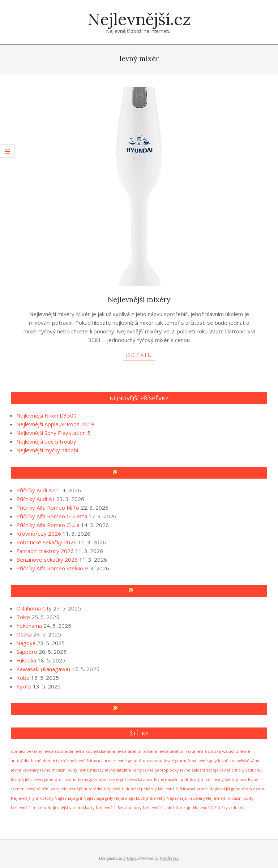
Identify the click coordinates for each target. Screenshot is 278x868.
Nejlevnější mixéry (139, 299)
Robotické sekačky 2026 (46, 542)
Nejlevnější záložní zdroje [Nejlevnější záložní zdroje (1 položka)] (167, 808)
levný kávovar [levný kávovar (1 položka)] (140, 780)
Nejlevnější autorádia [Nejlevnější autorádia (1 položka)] (82, 789)
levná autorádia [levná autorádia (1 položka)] (58, 751)
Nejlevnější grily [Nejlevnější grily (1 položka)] (98, 798)
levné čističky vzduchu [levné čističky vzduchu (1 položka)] (241, 770)
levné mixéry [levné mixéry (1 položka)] (91, 770)
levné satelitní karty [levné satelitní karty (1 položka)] (123, 770)
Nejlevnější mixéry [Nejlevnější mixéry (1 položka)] (28, 808)
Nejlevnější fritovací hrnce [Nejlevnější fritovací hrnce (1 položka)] (183, 789)
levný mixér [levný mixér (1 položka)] (201, 780)
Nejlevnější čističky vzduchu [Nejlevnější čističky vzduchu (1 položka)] (219, 808)
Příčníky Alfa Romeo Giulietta (52, 516)
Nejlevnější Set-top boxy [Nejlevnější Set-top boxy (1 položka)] (119, 808)
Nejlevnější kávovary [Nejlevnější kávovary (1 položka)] (186, 798)
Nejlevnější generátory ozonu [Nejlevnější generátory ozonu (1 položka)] (237, 789)
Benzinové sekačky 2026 (47, 560)
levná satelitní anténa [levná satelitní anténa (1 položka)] (137, 751)
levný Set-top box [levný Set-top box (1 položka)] (230, 780)
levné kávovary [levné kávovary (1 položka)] (25, 770)
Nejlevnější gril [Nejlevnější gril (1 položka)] (68, 798)
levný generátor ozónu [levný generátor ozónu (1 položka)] (55, 780)
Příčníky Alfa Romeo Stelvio (50, 568)
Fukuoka (26, 660)
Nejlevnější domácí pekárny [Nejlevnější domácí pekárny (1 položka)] (130, 789)
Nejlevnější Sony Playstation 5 (53, 433)
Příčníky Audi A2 (36, 490)
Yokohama (29, 626)
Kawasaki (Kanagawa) (43, 669)
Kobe (23, 678)
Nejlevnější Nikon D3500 (46, 415)
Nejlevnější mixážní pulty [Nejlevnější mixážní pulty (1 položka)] (230, 798)
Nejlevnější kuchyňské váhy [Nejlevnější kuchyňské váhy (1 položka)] (140, 798)
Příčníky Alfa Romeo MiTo (48, 508)
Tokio (23, 617)
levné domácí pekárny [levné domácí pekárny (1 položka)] (52, 761)
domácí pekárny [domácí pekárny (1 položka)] (26, 751)
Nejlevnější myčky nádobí (47, 450)
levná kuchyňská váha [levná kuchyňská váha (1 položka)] (95, 751)
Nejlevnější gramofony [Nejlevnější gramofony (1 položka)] (32, 798)
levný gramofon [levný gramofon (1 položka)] (93, 780)
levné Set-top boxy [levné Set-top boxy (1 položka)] (161, 770)
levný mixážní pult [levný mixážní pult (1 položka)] (171, 780)
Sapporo (27, 652)
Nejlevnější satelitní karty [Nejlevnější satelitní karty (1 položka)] (71, 808)
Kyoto (24, 686)
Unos (131, 858)
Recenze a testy (142, 473)
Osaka (24, 634)
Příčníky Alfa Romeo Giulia (48, 525)
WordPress (169, 858)
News (142, 591)
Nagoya (26, 643)
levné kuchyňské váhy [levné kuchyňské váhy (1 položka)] (238, 761)
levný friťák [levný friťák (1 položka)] (21, 780)
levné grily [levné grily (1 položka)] (207, 761)
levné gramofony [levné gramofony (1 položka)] (180, 761)
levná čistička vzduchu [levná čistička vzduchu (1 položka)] (217, 751)
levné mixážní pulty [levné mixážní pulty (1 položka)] (59, 770)
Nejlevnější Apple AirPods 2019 (55, 424)
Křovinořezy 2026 (39, 534)
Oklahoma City (34, 608)
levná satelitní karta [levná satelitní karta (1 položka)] (177, 751)
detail (139, 355)
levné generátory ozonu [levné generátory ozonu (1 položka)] (139, 761)
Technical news (142, 709)
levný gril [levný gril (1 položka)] (117, 780)
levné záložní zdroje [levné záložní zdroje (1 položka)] (199, 770)
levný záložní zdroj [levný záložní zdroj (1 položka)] (43, 789)
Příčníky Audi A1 (36, 499)
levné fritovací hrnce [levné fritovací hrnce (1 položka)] (95, 761)
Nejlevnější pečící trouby (46, 441)
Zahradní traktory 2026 (45, 551)
